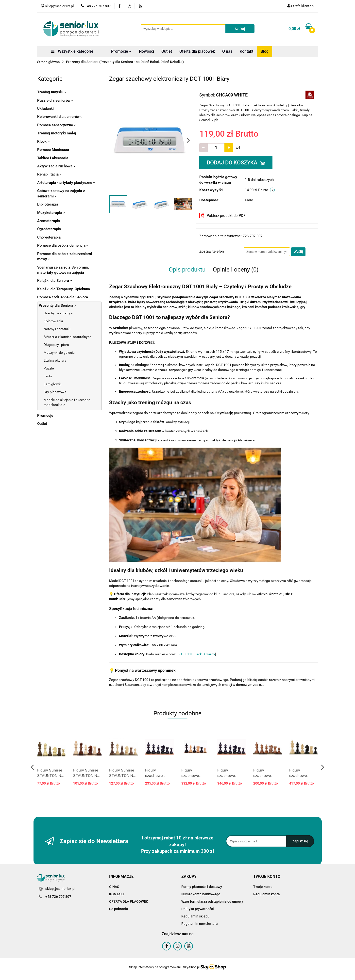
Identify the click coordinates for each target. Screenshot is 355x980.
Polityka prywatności (198, 909)
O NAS (114, 887)
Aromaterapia (49, 221)
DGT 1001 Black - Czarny (196, 654)
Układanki (45, 109)
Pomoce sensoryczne (57, 125)
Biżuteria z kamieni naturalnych (68, 337)
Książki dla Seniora (55, 281)
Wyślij (298, 252)
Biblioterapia (48, 204)
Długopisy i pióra (56, 345)
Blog (265, 51)
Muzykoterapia (51, 213)
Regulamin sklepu (195, 916)
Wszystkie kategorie (72, 51)
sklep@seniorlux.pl (60, 889)
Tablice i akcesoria (53, 158)
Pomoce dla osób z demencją (63, 245)
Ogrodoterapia (49, 229)
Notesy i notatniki (57, 329)
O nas (227, 51)
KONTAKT (117, 894)
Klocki (44, 142)
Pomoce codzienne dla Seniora (63, 297)
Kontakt (246, 51)
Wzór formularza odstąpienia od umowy (212, 901)
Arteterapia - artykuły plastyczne (66, 183)
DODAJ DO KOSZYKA (236, 163)
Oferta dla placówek (197, 51)
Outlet (167, 51)
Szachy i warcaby (58, 313)
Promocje (121, 51)
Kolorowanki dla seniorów (60, 117)
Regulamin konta (267, 894)
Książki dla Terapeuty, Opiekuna (64, 289)
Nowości (146, 51)
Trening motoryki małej (57, 133)
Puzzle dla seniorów (55, 100)
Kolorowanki (53, 321)
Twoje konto (263, 887)
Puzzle (49, 368)
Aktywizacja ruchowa (56, 166)
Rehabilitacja (49, 174)
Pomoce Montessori (54, 150)
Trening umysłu (52, 92)
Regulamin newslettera (200, 924)
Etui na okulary (55, 360)
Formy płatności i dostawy (202, 887)
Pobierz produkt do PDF (222, 215)
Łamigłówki (52, 384)
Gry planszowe (55, 392)
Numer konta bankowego (201, 894)
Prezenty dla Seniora (57, 305)
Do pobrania (119, 909)
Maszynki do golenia (59, 353)
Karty (48, 376)
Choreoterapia (49, 237)
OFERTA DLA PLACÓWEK (129, 901)
